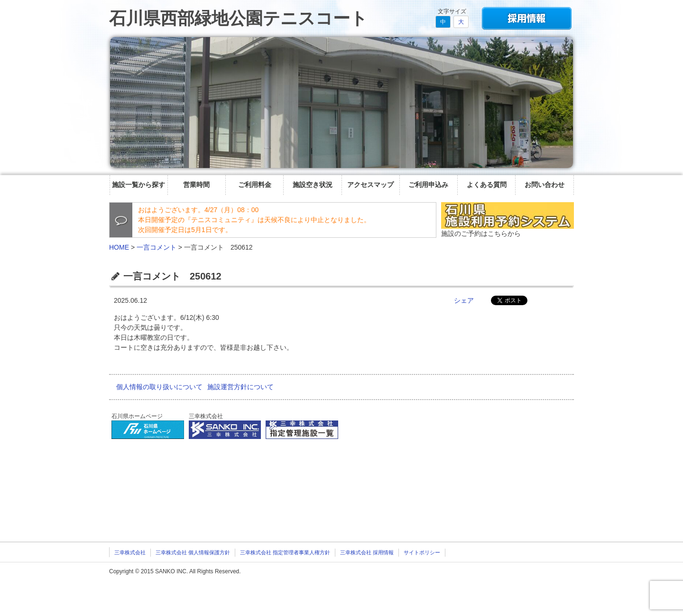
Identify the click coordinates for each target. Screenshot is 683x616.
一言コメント (157, 247)
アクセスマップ (370, 185)
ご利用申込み (428, 185)
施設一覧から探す (138, 185)
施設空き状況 (313, 185)
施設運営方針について (240, 387)
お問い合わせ (545, 185)
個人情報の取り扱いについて (159, 387)
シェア (464, 300)
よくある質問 (487, 185)
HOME (119, 247)
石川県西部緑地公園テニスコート (238, 18)
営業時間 (196, 185)
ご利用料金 (255, 185)
